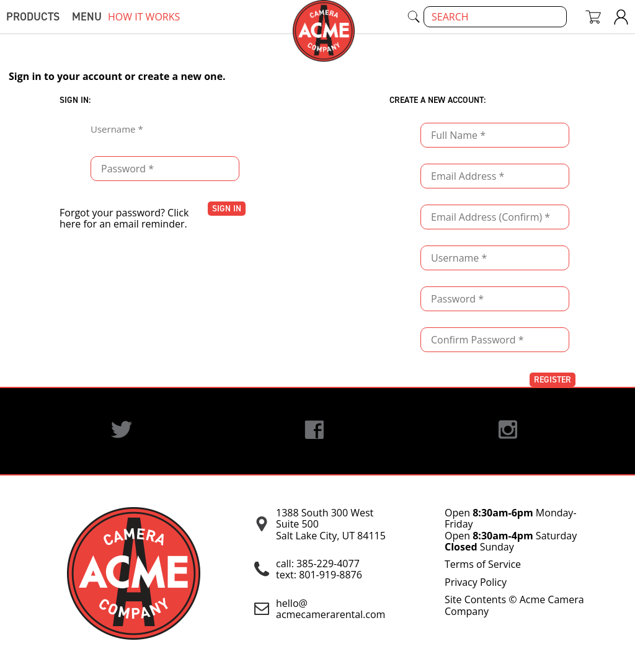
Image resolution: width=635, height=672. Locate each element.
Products (33, 17)
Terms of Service (483, 564)
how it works (144, 17)
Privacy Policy (476, 582)
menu (87, 17)
